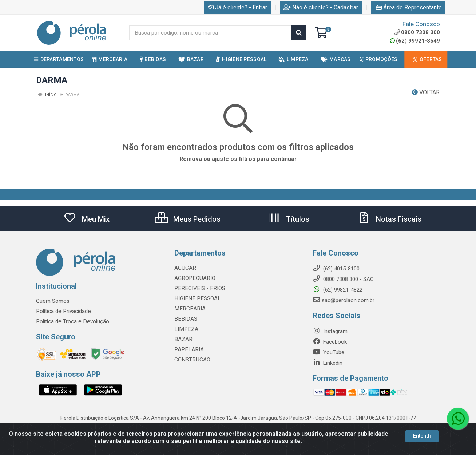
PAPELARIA (188, 349)
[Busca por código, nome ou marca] (210, 33)
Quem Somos (53, 301)
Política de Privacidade (63, 311)
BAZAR (183, 339)
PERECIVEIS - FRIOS (199, 288)
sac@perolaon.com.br (344, 300)
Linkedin (328, 363)
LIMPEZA (185, 329)
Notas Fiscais (389, 219)
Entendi (422, 439)
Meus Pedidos (188, 219)
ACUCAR (185, 268)
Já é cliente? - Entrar (237, 7)
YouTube (328, 352)
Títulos (288, 219)
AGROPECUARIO (194, 278)
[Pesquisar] (299, 33)
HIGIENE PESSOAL (196, 298)
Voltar (426, 92)
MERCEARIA (189, 309)
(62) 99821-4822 (338, 290)
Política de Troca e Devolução (72, 321)
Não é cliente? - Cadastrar (321, 7)
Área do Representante (409, 7)
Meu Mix (86, 219)
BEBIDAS (185, 319)
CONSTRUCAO (192, 360)
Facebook (330, 342)
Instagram (330, 331)
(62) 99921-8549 (415, 41)
